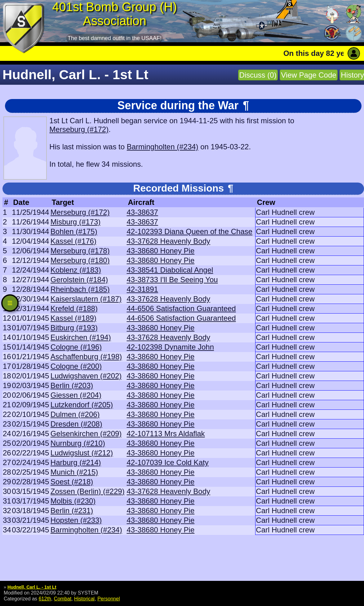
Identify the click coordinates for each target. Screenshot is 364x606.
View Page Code (309, 75)
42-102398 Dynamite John (170, 347)
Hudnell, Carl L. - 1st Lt (32, 587)
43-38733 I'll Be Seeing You (172, 280)
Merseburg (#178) (80, 251)
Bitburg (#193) (74, 328)
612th (45, 599)
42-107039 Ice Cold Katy (167, 462)
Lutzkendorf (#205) (82, 405)
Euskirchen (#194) (81, 337)
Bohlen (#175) (74, 231)
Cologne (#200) (76, 366)
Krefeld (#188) (74, 308)
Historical (84, 599)
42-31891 (142, 289)
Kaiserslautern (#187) (86, 299)
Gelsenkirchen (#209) (86, 434)
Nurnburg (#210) (78, 443)
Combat (63, 599)
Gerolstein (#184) (79, 280)
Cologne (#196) (76, 347)
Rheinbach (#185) (80, 289)
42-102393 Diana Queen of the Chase (189, 231)
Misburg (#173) (75, 222)
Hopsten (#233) (76, 520)
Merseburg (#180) (80, 260)
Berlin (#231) (72, 511)
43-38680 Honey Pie (160, 251)
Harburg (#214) (76, 462)
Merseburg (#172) (79, 129)
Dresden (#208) (76, 424)
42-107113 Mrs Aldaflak (166, 434)
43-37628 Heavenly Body (168, 241)
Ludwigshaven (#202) (86, 376)
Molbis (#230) (73, 501)
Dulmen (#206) (75, 414)
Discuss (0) (258, 75)
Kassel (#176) (73, 241)
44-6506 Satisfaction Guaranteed (181, 308)
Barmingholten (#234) (163, 147)
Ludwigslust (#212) (82, 453)
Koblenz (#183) (76, 270)
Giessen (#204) (76, 395)
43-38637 (142, 212)
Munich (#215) (74, 472)
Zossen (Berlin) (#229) (88, 491)
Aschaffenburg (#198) (86, 357)
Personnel (109, 599)
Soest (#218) (72, 482)
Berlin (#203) (72, 385)
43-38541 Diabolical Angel (170, 270)
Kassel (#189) (73, 318)
